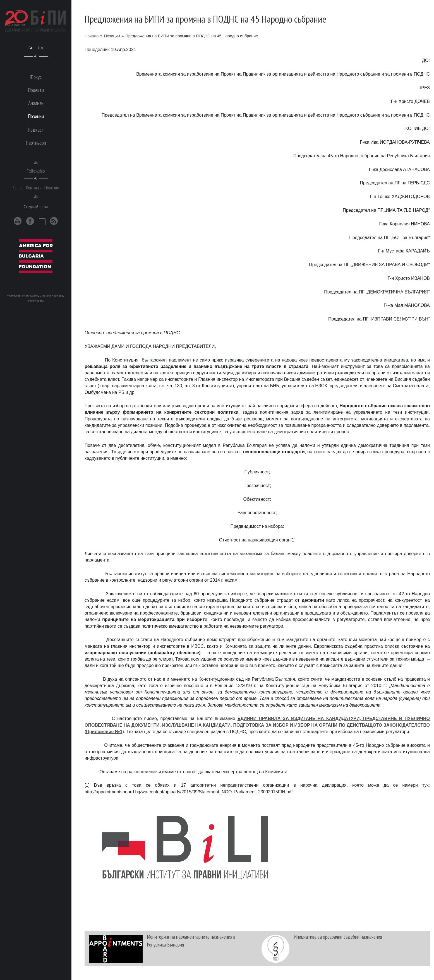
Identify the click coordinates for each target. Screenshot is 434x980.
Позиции (112, 36)
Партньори (36, 143)
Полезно (52, 188)
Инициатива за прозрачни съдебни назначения (338, 937)
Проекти (36, 90)
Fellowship (36, 171)
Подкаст (36, 130)
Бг (31, 48)
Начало (92, 36)
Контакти (34, 188)
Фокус (36, 77)
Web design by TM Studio (23, 296)
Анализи (36, 103)
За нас (18, 188)
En (41, 48)
